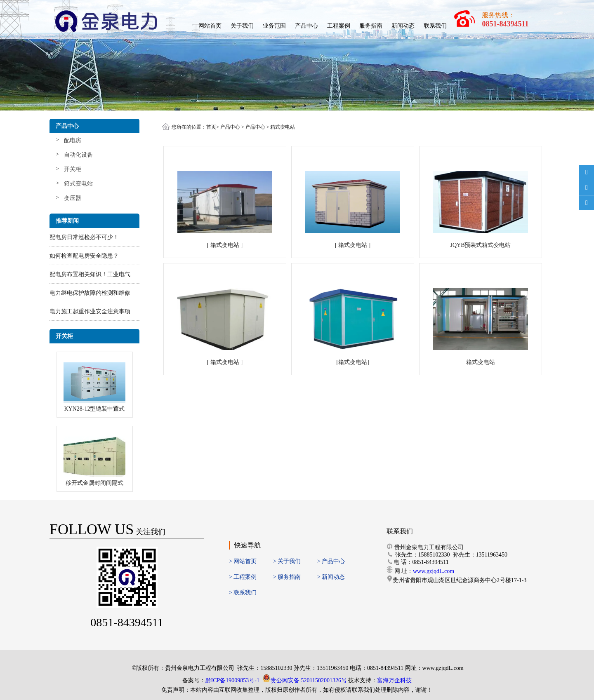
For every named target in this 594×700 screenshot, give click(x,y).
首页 (211, 127)
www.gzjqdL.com (434, 571)
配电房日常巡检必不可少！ (84, 237)
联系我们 (435, 26)
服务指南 (371, 26)
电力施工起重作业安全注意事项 (90, 311)
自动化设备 (78, 155)
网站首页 (210, 26)
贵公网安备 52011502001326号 (309, 680)
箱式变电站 (78, 184)
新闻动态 (403, 26)
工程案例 (339, 26)
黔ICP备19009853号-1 (232, 680)
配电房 (73, 140)
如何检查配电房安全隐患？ (84, 256)
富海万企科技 (394, 680)
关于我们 (242, 26)
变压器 (73, 198)
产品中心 (306, 26)
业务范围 (274, 26)
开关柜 (73, 169)
